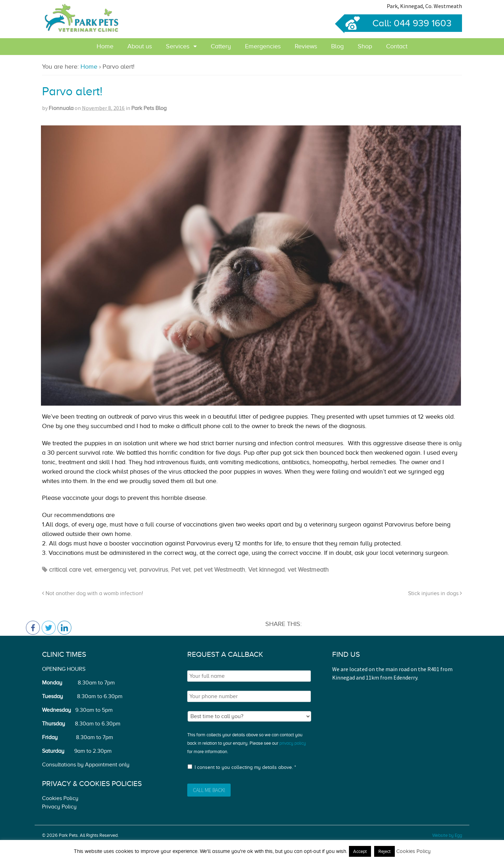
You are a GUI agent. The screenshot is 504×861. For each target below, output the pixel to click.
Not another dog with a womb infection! (93, 593)
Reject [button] (384, 851)
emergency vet (115, 570)
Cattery (221, 46)
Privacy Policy (59, 807)
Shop (365, 46)
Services (178, 46)
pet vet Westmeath (219, 570)
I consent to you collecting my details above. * (245, 767)
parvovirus (154, 570)
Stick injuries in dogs (435, 593)
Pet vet (181, 570)
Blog (337, 46)
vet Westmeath (308, 570)
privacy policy (293, 743)
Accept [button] (360, 851)
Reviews (306, 46)
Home (105, 46)
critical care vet (70, 570)
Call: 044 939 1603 (398, 23)
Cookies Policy (60, 798)
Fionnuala (61, 108)
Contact (397, 46)
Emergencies (263, 46)
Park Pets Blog (149, 108)
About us (140, 46)
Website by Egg (447, 835)
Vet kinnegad (266, 570)
